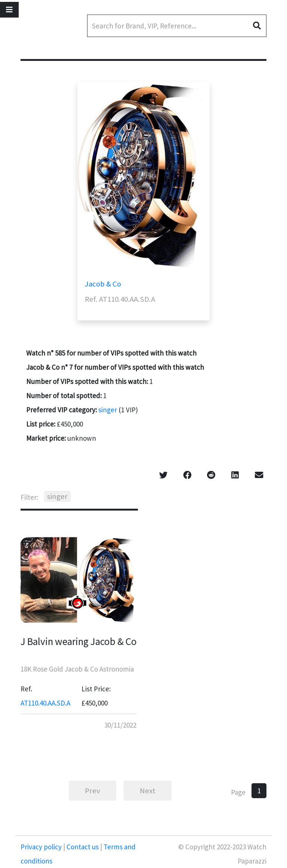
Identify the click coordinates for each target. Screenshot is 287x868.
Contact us (83, 847)
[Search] (177, 26)
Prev (92, 791)
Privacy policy (42, 847)
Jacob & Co (103, 284)
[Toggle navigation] (9, 10)
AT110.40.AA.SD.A (45, 703)
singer (108, 410)
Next (148, 791)
